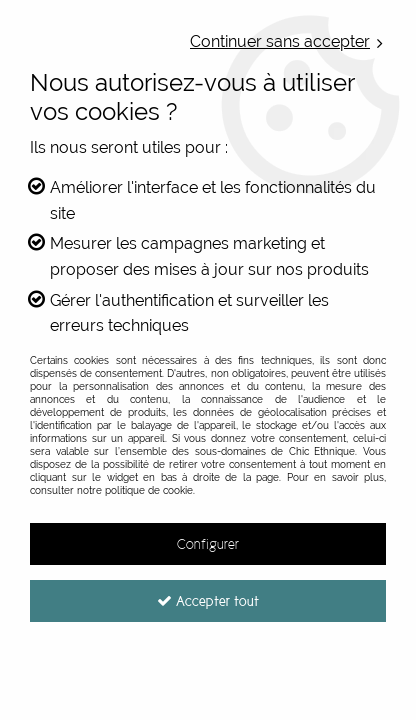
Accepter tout (208, 601)
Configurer (208, 544)
